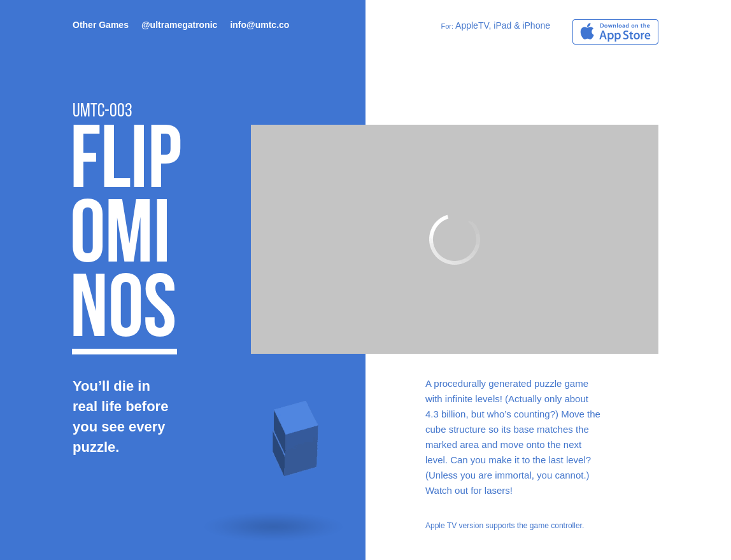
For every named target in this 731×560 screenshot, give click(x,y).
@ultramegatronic (179, 25)
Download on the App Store (615, 32)
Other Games (101, 25)
